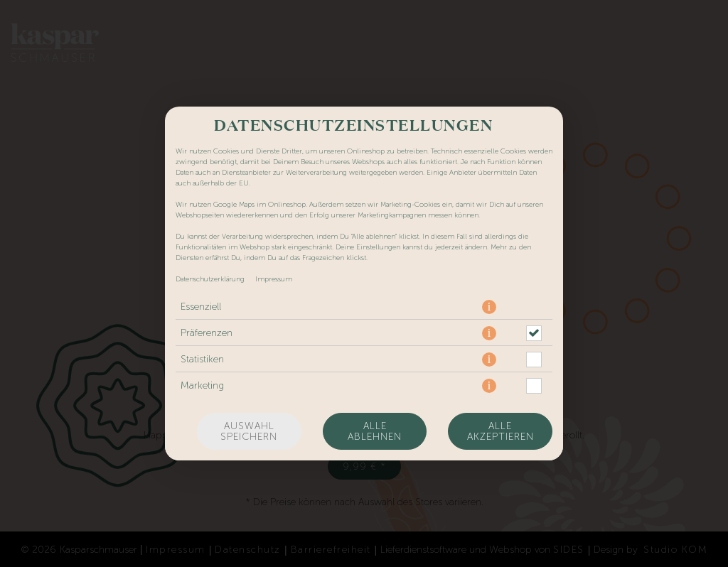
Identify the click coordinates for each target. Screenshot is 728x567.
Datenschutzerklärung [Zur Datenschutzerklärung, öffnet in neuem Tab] (210, 279)
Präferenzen (207, 333)
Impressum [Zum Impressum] (274, 279)
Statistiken (202, 359)
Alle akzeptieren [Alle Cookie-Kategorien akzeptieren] (500, 431)
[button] (489, 307)
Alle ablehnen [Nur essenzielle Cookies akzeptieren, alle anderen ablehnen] (375, 431)
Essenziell (201, 307)
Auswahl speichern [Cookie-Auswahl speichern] (249, 431)
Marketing (202, 385)
